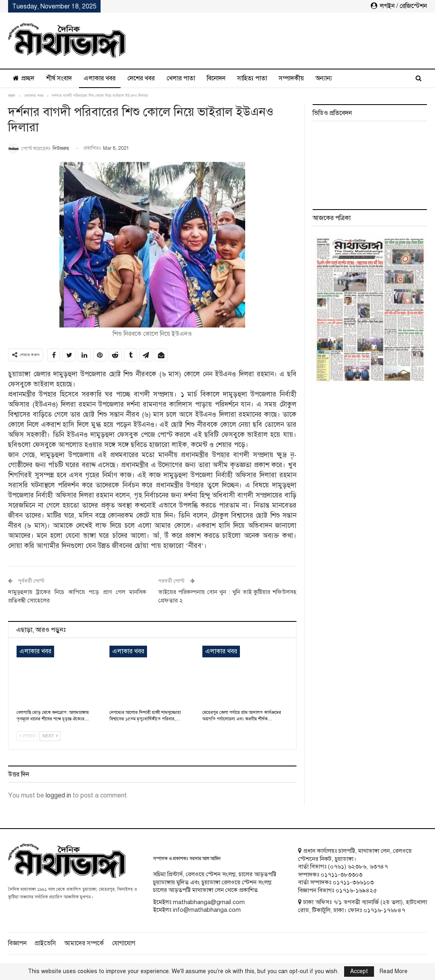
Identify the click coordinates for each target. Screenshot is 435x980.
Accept (359, 971)
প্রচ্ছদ (24, 78)
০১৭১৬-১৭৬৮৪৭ (384, 910)
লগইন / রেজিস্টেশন (399, 6)
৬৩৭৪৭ (379, 867)
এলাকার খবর (100, 78)
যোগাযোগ (124, 943)
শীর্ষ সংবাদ (59, 78)
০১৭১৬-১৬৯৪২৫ (356, 890)
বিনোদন (216, 78)
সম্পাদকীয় (291, 78)
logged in (58, 795)
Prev (27, 736)
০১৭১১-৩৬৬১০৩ (353, 882)
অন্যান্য (324, 78)
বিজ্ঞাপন (17, 943)
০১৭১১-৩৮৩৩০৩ (341, 875)
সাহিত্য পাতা (252, 78)
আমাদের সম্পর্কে (84, 943)
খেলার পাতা (181, 78)
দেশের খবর (141, 78)
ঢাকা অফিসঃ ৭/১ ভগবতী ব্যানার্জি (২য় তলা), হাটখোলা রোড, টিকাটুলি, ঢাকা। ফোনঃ (362, 906)
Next (50, 736)
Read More (394, 972)
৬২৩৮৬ (357, 867)
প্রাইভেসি (45, 943)
